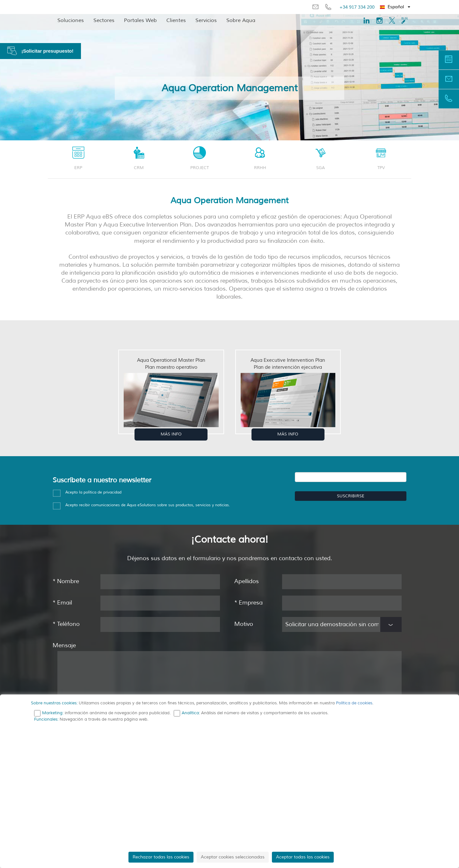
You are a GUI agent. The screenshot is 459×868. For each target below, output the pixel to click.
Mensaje (64, 645)
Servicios (206, 20)
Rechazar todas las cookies (161, 857)
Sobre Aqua (241, 20)
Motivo (244, 624)
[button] (395, 7)
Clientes (176, 20)
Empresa (248, 603)
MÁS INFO (171, 434)
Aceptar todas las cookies (303, 857)
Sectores (104, 20)
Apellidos (247, 581)
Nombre (66, 581)
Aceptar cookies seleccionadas (233, 857)
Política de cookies (354, 703)
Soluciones (71, 20)
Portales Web (140, 20)
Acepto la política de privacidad (93, 492)
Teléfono (66, 624)
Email (62, 603)
